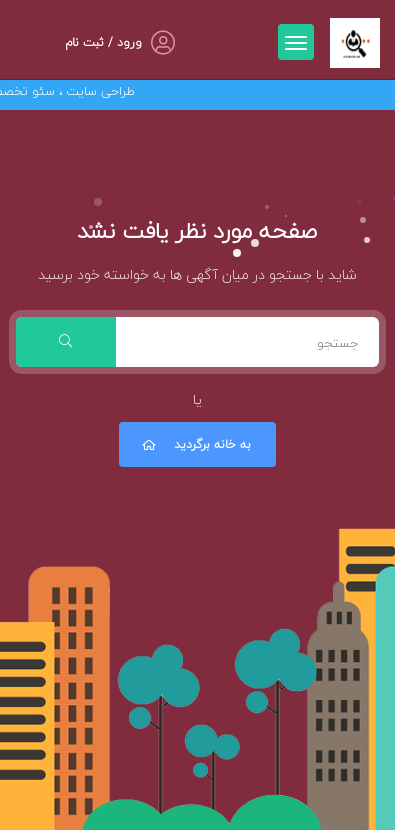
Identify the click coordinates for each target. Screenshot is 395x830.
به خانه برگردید (195, 444)
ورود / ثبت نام (103, 42)
